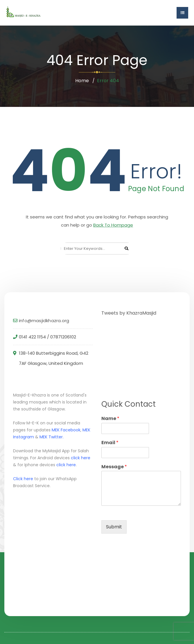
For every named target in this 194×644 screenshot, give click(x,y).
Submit (114, 527)
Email (110, 443)
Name (110, 419)
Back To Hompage (113, 225)
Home (82, 81)
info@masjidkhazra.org (44, 321)
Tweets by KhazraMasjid (129, 313)
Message (114, 467)
